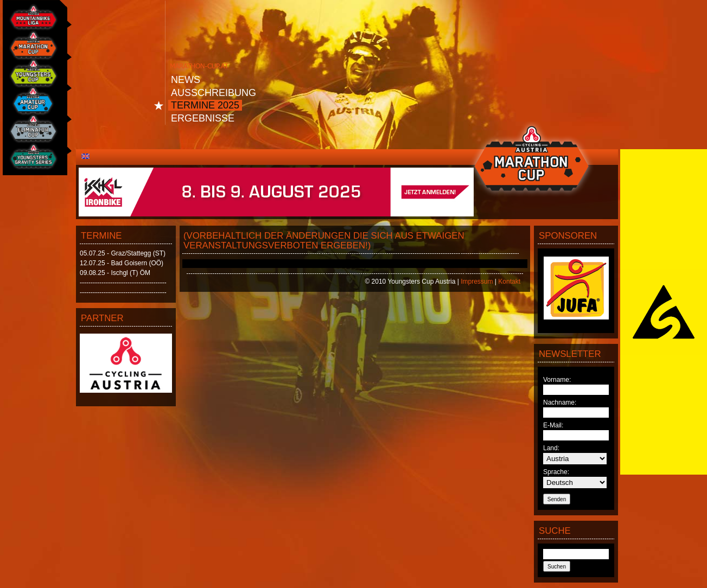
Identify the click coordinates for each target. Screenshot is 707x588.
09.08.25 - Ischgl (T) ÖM (115, 273)
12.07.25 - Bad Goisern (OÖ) (122, 263)
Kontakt (509, 282)
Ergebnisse (203, 118)
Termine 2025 (205, 105)
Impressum (477, 282)
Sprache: (556, 472)
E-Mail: (553, 425)
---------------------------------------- (123, 283)
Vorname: (557, 380)
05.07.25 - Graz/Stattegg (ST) (123, 253)
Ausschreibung (214, 93)
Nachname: (560, 402)
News (186, 80)
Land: (551, 448)
